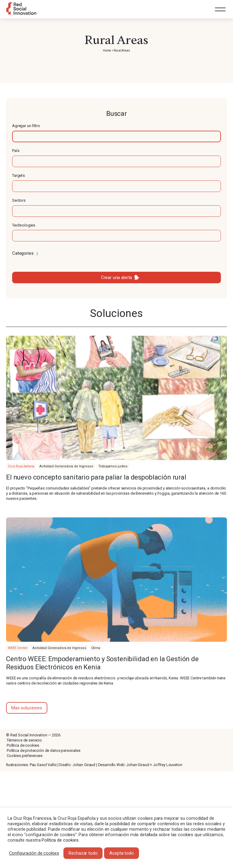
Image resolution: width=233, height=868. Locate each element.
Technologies (24, 225)
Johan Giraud (84, 765)
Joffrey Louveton (168, 765)
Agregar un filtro (26, 126)
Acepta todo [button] (121, 853)
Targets (19, 175)
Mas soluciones (27, 708)
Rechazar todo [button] (83, 853)
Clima (96, 648)
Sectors (19, 200)
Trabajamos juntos (113, 466)
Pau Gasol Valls (43, 765)
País (16, 151)
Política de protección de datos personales (44, 750)
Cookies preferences (25, 756)
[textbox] (116, 136)
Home (107, 50)
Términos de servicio (24, 740)
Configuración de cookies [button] (34, 853)
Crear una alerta (117, 278)
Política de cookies (23, 745)
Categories (26, 253)
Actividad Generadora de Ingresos (66, 466)
